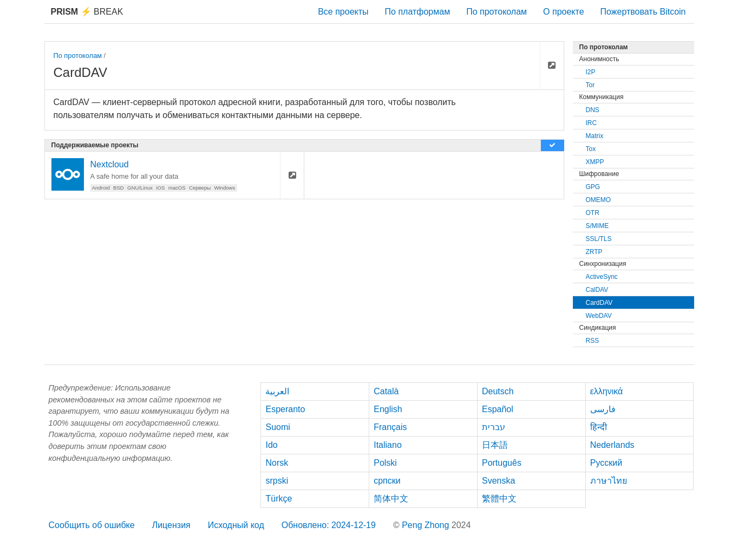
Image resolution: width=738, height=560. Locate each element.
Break (87, 12)
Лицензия (171, 525)
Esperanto (285, 409)
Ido (271, 445)
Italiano (388, 445)
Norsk (277, 463)
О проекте (563, 12)
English (388, 409)
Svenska (498, 481)
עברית (494, 427)
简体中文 (391, 499)
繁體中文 (499, 499)
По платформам (418, 12)
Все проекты (343, 12)
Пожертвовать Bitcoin (643, 12)
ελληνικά (607, 391)
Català (386, 391)
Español (498, 409)
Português (502, 463)
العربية (277, 391)
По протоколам (497, 12)
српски (387, 481)
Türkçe (279, 499)
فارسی (603, 409)
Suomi (277, 427)
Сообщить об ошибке (92, 525)
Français (390, 427)
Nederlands (612, 445)
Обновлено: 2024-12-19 (329, 525)
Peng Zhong (427, 525)
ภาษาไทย (609, 481)
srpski (277, 481)
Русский (606, 463)
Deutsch (498, 391)
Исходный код (236, 525)
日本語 (495, 445)
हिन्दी (599, 427)
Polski (385, 463)
